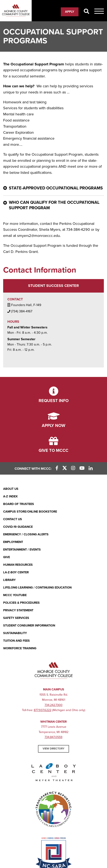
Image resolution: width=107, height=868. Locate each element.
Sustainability (15, 633)
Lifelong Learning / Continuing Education (37, 588)
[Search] (86, 12)
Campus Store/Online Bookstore (30, 512)
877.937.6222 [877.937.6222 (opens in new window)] (43, 710)
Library (9, 580)
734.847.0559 (53, 737)
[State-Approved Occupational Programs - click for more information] (53, 188)
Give (7, 557)
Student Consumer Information (29, 626)
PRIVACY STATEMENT (18, 610)
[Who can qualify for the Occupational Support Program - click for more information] (53, 206)
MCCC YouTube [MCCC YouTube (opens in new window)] (15, 595)
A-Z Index (10, 496)
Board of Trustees (19, 504)
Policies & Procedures (21, 603)
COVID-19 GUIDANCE (18, 527)
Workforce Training (20, 648)
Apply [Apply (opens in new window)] (70, 12)
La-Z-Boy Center (16, 572)
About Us (11, 489)
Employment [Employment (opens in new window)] (13, 542)
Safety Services (16, 618)
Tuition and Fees (16, 641)
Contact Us (13, 519)
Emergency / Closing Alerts (26, 534)
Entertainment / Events (22, 550)
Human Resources (18, 565)
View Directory (53, 749)
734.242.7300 (53, 705)
